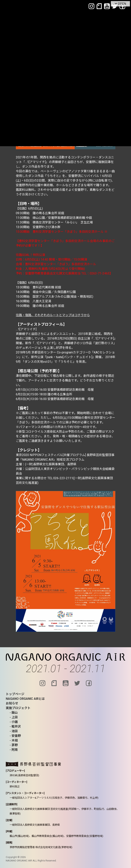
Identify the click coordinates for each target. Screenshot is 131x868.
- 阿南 (14, 750)
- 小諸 (14, 722)
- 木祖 (14, 740)
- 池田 (14, 731)
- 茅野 (14, 745)
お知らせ (12, 703)
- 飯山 (14, 713)
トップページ (15, 694)
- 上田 (14, 717)
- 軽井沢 (15, 727)
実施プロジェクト (18, 708)
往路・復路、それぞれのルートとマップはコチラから (53, 315)
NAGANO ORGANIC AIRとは (25, 699)
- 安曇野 (15, 736)
